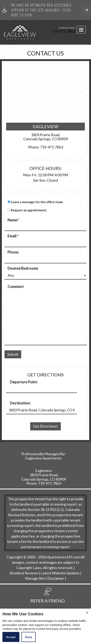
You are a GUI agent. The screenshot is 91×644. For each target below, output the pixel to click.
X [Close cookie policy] (87, 613)
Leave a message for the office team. (37, 202)
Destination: (20, 403)
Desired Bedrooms (23, 268)
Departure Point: (24, 382)
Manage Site (35, 578)
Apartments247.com (63, 557)
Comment (16, 287)
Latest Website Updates (60, 573)
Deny (29, 637)
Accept (11, 637)
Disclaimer (56, 578)
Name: (13, 220)
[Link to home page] (11, 32)
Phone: (13, 252)
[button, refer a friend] (48, 597)
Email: (13, 236)
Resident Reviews (24, 573)
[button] (87, 10)
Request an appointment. (29, 210)
